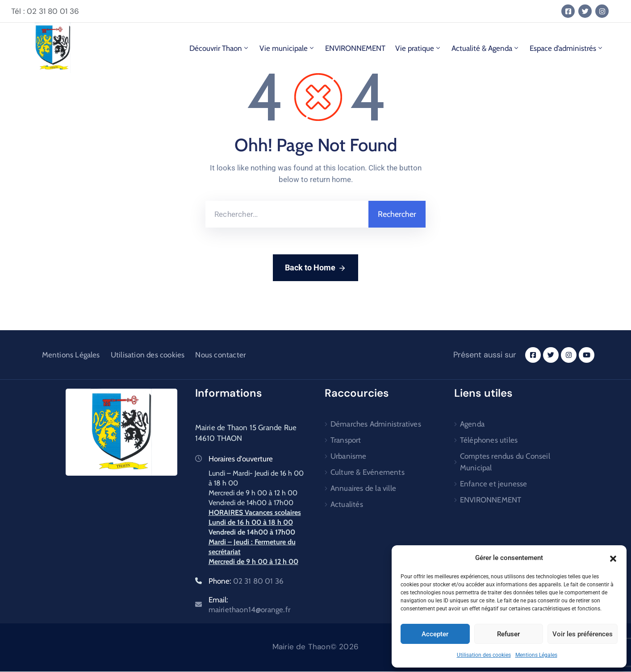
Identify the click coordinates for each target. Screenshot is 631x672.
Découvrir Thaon (219, 48)
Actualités (347, 504)
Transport (346, 440)
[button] (613, 558)
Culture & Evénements (368, 472)
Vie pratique (418, 48)
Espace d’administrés (567, 48)
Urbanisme (349, 456)
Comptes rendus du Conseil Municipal (505, 462)
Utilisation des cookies (484, 655)
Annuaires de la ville (363, 488)
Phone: (246, 581)
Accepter (435, 634)
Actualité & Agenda (486, 48)
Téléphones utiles (489, 440)
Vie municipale (287, 48)
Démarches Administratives (376, 424)
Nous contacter (220, 355)
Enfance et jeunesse (494, 484)
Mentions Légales (536, 655)
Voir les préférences (583, 634)
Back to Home (315, 268)
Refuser (508, 634)
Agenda (472, 424)
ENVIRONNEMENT (355, 48)
